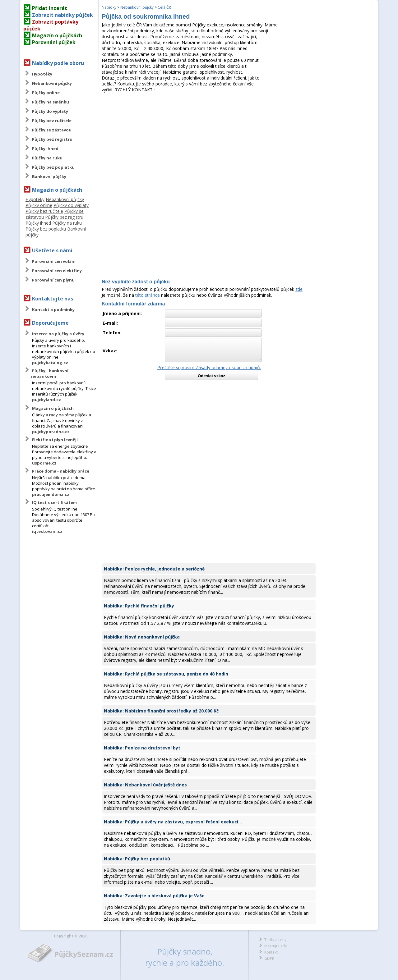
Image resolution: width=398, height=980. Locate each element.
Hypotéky (42, 74)
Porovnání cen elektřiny (57, 271)
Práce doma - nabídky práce (61, 471)
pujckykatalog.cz (50, 363)
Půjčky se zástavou (52, 130)
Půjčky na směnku (51, 102)
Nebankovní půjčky (52, 83)
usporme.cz (44, 463)
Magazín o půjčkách (57, 35)
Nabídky (109, 7)
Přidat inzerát (50, 8)
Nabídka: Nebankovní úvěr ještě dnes (145, 785)
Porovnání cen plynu (53, 280)
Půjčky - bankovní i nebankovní (51, 373)
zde (299, 289)
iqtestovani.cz (47, 531)
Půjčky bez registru (52, 139)
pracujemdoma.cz (51, 494)
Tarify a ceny (275, 940)
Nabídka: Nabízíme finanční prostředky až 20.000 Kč (161, 711)
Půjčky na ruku (47, 158)
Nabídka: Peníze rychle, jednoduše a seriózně (154, 569)
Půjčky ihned (45, 149)
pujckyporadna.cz (51, 432)
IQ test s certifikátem (54, 502)
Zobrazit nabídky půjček (62, 15)
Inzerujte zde (276, 946)
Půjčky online (46, 93)
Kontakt (271, 952)
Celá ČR (164, 7)
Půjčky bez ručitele (52, 121)
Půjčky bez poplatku (53, 167)
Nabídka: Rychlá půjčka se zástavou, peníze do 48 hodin (166, 674)
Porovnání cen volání (54, 261)
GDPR (269, 958)
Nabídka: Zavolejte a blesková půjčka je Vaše (154, 896)
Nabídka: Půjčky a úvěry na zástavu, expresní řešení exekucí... (173, 822)
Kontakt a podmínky (53, 309)
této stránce (148, 295)
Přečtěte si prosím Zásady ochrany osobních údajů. (209, 367)
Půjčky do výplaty (50, 111)
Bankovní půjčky (49, 176)
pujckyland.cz (46, 400)
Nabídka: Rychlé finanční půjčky (139, 606)
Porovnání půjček (54, 42)
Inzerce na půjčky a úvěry (58, 334)
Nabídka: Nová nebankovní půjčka (142, 637)
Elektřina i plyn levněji (55, 440)
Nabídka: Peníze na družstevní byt (142, 748)
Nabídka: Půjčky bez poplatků (137, 859)
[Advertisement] (209, 139)
